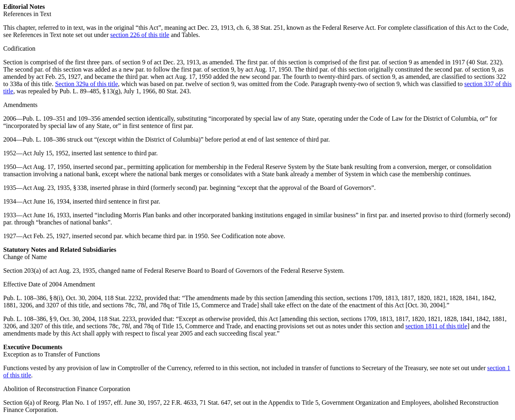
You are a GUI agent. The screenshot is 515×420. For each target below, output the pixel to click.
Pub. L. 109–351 (44, 118)
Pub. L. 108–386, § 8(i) (33, 298)
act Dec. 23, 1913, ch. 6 (219, 28)
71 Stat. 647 (215, 402)
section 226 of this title (140, 35)
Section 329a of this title (87, 84)
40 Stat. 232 (484, 62)
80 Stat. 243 (174, 91)
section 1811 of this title (436, 326)
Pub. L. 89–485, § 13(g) (90, 91)
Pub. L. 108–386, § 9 (30, 319)
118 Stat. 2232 (123, 298)
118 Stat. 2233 (117, 319)
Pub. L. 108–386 (44, 139)
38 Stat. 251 (268, 28)
